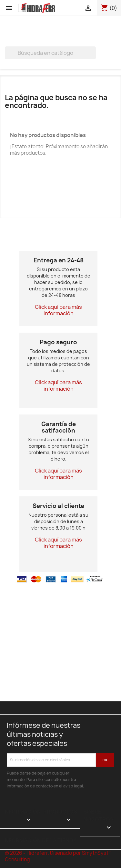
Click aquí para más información (58, 310)
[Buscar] (50, 53)
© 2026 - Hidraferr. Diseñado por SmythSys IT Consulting (58, 856)
